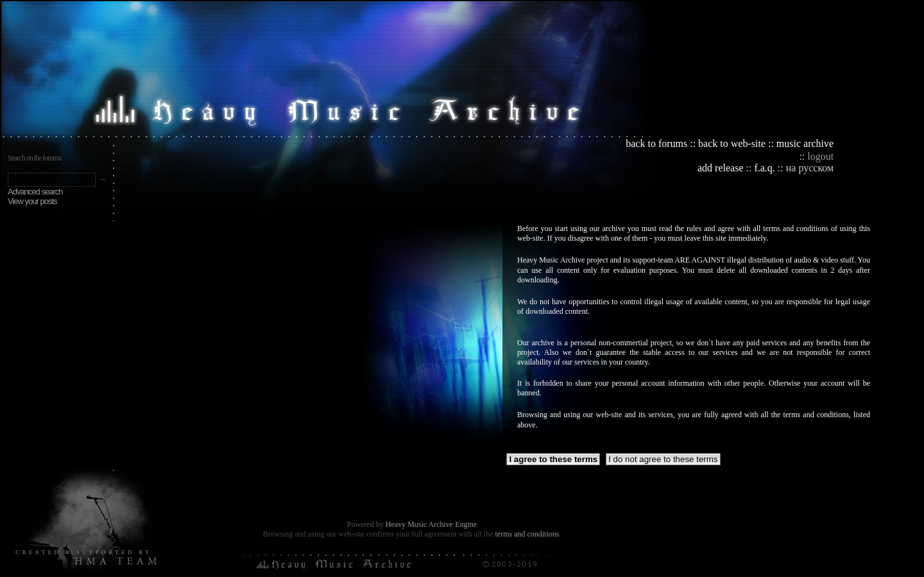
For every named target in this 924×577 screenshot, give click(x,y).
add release (721, 168)
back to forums (656, 143)
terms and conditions (527, 534)
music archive (805, 143)
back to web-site (732, 143)
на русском (810, 168)
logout (820, 156)
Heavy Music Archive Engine (431, 524)
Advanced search (35, 192)
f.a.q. (764, 168)
